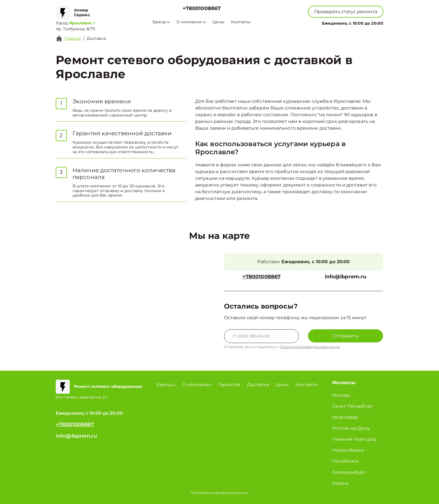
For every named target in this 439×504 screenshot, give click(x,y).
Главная (73, 38)
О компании (191, 22)
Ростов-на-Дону (351, 428)
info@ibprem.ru (345, 277)
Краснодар (345, 417)
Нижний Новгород (354, 439)
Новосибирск (348, 450)
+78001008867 (202, 9)
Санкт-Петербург (353, 406)
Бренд (161, 22)
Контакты (241, 22)
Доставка (96, 38)
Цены (218, 22)
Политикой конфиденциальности (310, 347)
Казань (340, 483)
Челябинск (345, 461)
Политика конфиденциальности (219, 493)
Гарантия (229, 385)
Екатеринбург (349, 472)
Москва (341, 395)
